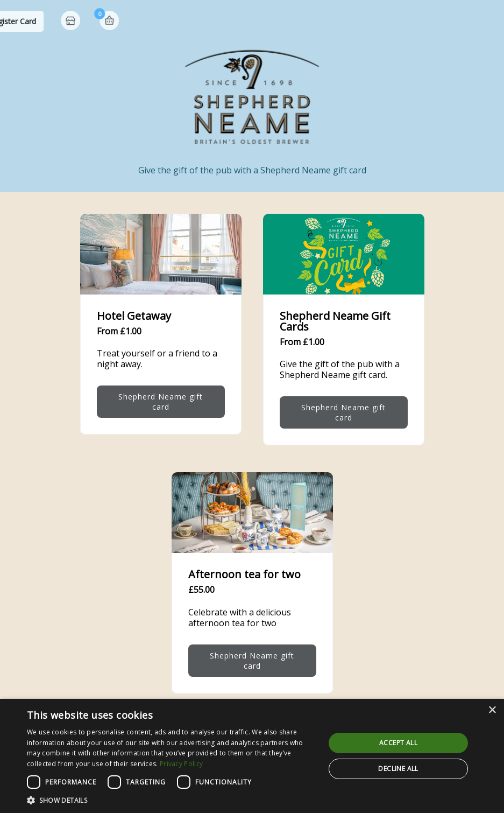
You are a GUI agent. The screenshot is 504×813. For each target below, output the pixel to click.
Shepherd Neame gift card (161, 402)
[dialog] (252, 756)
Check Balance (290, 21)
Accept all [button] (398, 743)
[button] (172, 800)
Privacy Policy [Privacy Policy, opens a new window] (181, 764)
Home (446, 22)
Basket (484, 20)
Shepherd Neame (65, 21)
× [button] (492, 710)
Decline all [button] (398, 769)
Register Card (387, 21)
